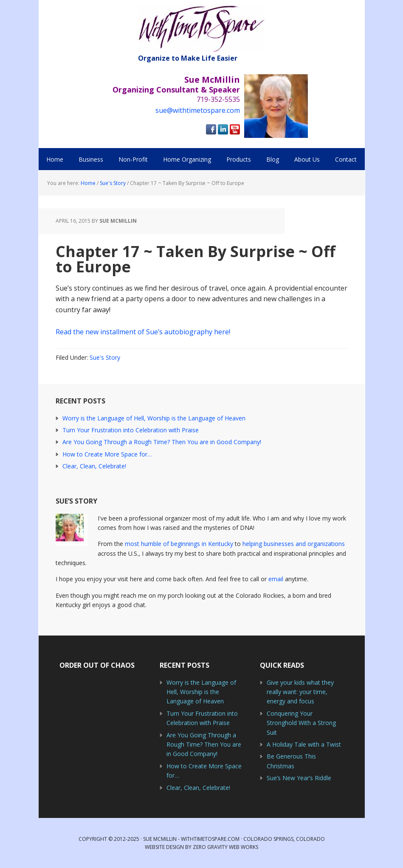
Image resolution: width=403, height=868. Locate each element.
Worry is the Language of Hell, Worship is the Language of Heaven (154, 418)
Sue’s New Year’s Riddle (299, 778)
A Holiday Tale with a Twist (304, 744)
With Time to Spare (202, 29)
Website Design (164, 847)
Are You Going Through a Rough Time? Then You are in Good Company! (162, 442)
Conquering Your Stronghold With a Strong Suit (301, 723)
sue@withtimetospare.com (198, 110)
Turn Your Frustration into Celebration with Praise (131, 430)
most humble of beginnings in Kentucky (179, 544)
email (276, 579)
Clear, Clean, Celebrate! (94, 466)
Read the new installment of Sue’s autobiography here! (143, 332)
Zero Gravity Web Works (225, 847)
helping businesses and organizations (294, 544)
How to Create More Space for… (107, 454)
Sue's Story (105, 357)
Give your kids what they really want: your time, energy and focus (300, 692)
